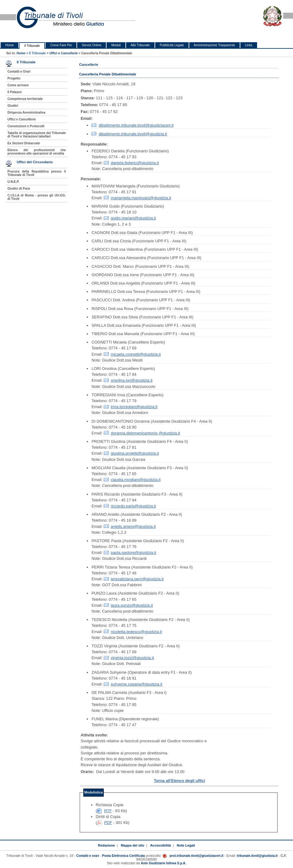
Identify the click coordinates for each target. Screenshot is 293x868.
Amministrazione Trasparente (214, 45)
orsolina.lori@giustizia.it (132, 380)
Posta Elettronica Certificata (124, 856)
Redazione (106, 845)
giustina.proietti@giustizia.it (135, 453)
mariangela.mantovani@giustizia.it (141, 198)
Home (9, 45)
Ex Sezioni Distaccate (24, 143)
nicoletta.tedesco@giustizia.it (136, 632)
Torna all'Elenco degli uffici (179, 781)
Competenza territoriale (25, 99)
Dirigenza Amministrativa (26, 112)
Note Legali (186, 845)
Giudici (13, 106)
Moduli (116, 45)
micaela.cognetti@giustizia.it (136, 354)
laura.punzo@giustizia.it (132, 605)
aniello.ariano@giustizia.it (133, 526)
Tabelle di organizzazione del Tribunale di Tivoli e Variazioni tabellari (37, 135)
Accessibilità (161, 845)
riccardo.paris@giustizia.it (133, 506)
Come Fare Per (61, 45)
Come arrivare (18, 85)
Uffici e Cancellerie (63, 53)
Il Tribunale (32, 46)
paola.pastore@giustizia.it (134, 553)
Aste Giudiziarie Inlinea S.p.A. (164, 863)
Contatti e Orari (19, 72)
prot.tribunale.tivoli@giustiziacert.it (196, 856)
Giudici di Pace (19, 189)
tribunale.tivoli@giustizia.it (257, 856)
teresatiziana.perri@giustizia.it (137, 579)
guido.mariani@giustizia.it (133, 218)
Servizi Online (92, 45)
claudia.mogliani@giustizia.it (136, 480)
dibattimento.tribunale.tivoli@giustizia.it (133, 134)
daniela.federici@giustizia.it (135, 163)
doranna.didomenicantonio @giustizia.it (146, 433)
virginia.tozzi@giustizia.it (133, 658)
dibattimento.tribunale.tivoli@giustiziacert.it (136, 125)
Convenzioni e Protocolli (26, 126)
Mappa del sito (133, 845)
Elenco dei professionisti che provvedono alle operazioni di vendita (37, 152)
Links (249, 45)
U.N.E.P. (13, 182)
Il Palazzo (15, 92)
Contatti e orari (88, 856)
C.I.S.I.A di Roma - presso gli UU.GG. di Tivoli (37, 197)
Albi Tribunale (140, 45)
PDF (108, 823)
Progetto (14, 78)
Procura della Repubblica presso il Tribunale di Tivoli (37, 173)
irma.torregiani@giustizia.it (134, 407)
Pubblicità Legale (172, 45)
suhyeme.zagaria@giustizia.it (137, 684)
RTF (108, 811)
